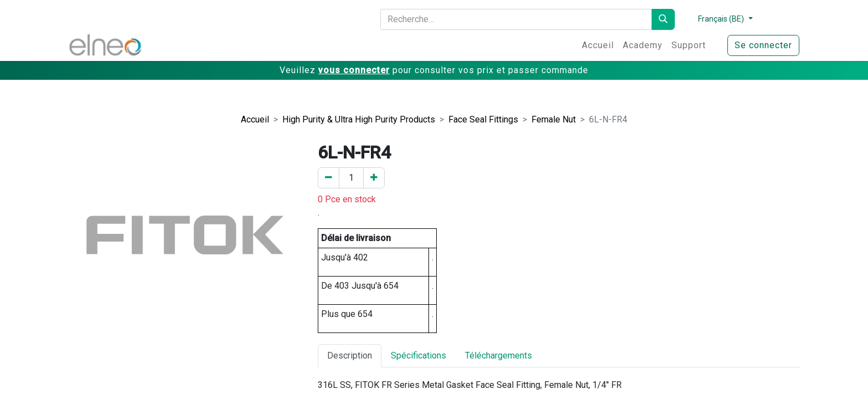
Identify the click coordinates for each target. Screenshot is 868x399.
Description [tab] (350, 355)
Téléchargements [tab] (498, 355)
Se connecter (763, 45)
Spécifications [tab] (418, 355)
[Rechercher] (663, 19)
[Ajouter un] (374, 178)
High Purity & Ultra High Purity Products (359, 119)
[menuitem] (598, 45)
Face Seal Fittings (483, 119)
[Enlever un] (329, 178)
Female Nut (554, 119)
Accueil (255, 119)
